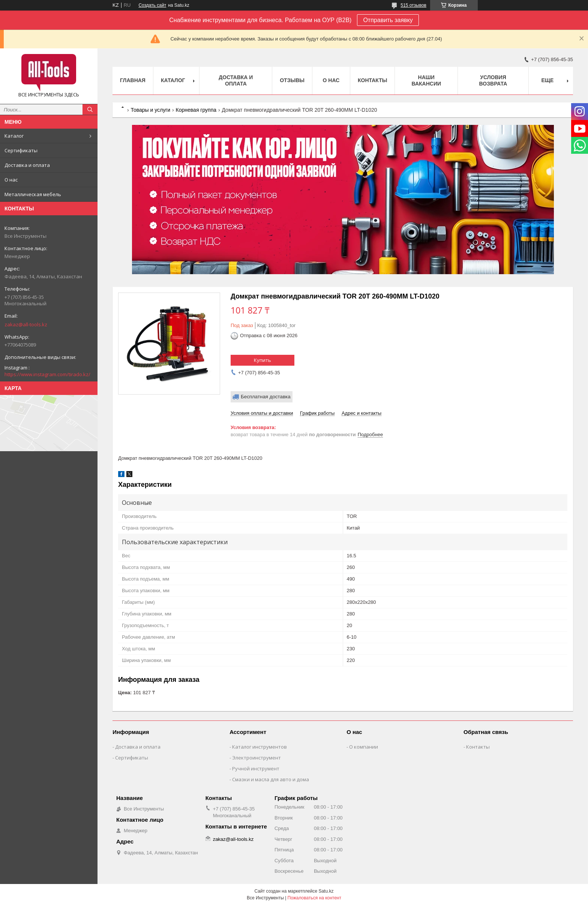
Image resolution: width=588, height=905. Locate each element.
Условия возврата (493, 80)
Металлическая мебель (33, 194)
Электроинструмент (256, 758)
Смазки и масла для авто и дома (271, 779)
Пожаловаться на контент (314, 898)
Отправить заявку (388, 20)
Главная (133, 80)
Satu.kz (326, 891)
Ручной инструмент (256, 768)
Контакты (372, 80)
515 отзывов (413, 5)
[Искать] (90, 110)
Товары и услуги (150, 110)
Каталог (14, 136)
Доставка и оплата (27, 165)
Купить (262, 360)
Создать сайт (152, 5)
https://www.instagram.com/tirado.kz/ (47, 374)
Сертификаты (21, 150)
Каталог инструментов (259, 747)
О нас (11, 180)
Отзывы (292, 80)
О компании (364, 747)
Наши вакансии (426, 80)
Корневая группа (196, 110)
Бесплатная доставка (266, 397)
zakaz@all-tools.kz (26, 324)
